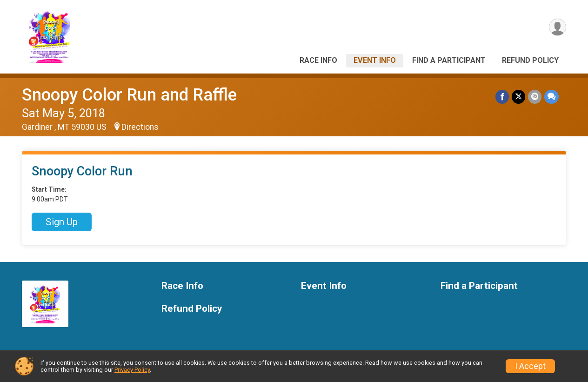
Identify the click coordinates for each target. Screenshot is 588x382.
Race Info (318, 60)
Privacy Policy (132, 370)
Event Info (375, 60)
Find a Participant (449, 60)
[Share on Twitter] (518, 97)
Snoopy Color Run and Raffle (129, 95)
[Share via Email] (535, 97)
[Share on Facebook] (502, 97)
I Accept (530, 366)
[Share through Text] (551, 97)
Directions (140, 127)
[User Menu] (558, 27)
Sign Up (62, 222)
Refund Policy (530, 60)
